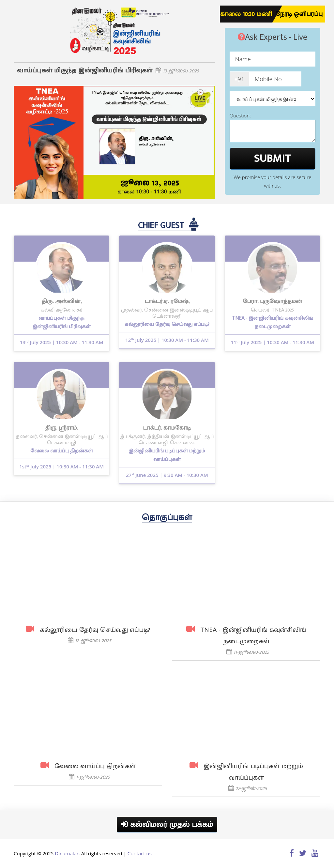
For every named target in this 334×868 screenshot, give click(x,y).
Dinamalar (67, 853)
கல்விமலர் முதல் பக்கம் (167, 825)
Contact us (140, 853)
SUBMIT (272, 159)
